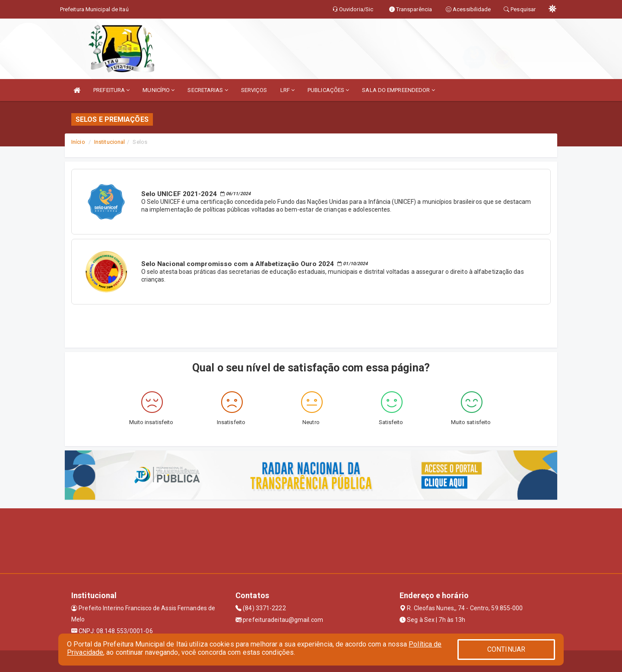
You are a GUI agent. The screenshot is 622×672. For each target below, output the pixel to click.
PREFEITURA (111, 90)
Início (78, 142)
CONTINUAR (506, 649)
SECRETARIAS (208, 90)
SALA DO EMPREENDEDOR (398, 90)
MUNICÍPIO (159, 90)
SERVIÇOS (254, 90)
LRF (288, 90)
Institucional (109, 142)
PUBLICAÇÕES (328, 90)
